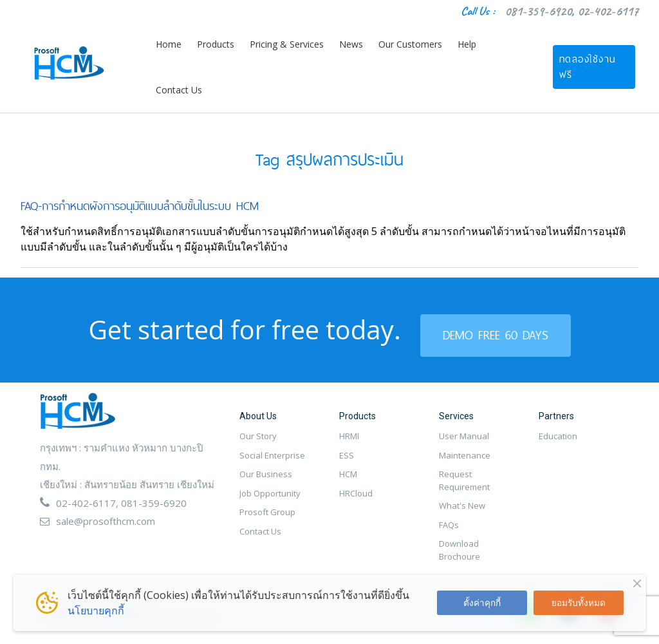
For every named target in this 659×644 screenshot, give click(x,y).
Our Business (266, 474)
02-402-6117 (608, 11)
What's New (462, 506)
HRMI (349, 436)
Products (216, 44)
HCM (348, 474)
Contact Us (179, 90)
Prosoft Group (267, 512)
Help (467, 44)
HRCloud (356, 493)
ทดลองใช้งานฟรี (588, 67)
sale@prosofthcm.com (106, 521)
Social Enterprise (272, 455)
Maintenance (465, 455)
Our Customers (410, 44)
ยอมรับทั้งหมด (579, 602)
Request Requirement (464, 480)
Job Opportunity (270, 493)
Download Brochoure (459, 550)
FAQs (449, 525)
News (351, 44)
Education (558, 436)
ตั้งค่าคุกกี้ (482, 602)
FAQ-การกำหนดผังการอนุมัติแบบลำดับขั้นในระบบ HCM (140, 206)
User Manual (464, 436)
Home (169, 44)
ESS (347, 455)
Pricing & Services (287, 44)
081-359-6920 (538, 11)
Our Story (258, 436)
